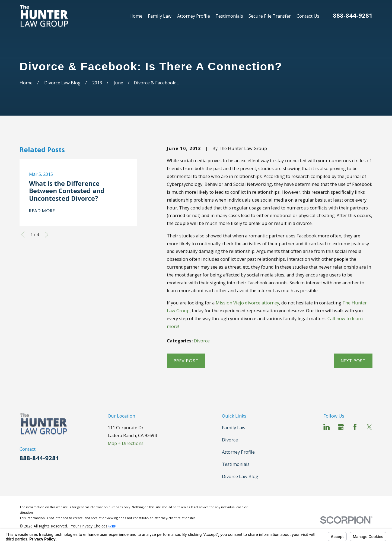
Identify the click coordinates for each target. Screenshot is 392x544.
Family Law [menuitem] (160, 16)
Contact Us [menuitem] (308, 16)
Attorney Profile (238, 452)
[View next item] (47, 235)
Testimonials (236, 464)
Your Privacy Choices (93, 526)
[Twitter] (369, 427)
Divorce (202, 341)
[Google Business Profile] (341, 427)
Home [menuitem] (136, 16)
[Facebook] (355, 427)
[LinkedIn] (326, 427)
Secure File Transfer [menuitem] (270, 16)
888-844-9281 (353, 15)
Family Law (234, 427)
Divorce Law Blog (240, 476)
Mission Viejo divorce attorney (247, 303)
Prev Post (186, 361)
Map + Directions (126, 443)
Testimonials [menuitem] (229, 16)
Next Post (353, 361)
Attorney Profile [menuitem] (194, 16)
